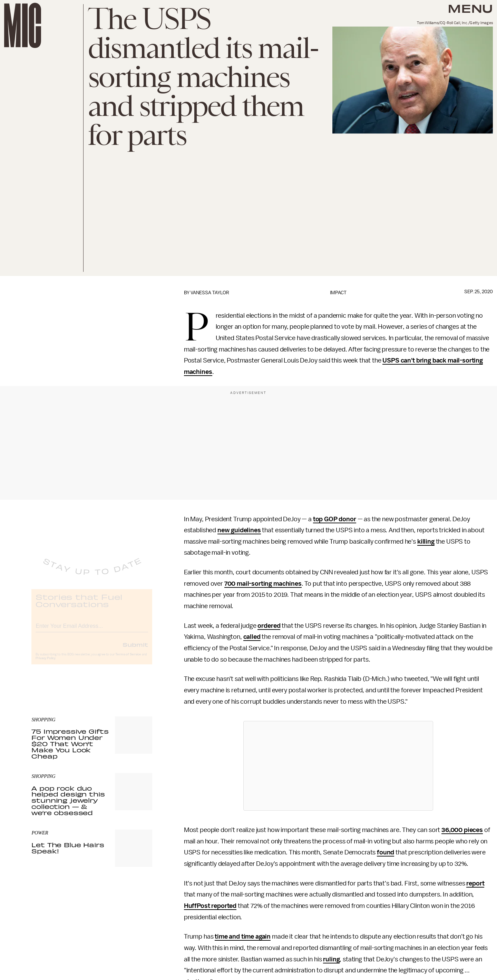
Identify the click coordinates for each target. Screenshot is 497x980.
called (252, 637)
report (475, 883)
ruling (331, 959)
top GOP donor (335, 519)
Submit (135, 650)
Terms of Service (128, 660)
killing (426, 542)
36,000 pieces (462, 830)
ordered (269, 626)
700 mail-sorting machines (263, 584)
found (386, 852)
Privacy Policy (46, 664)
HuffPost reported (210, 906)
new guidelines (239, 530)
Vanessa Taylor (210, 293)
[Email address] (92, 631)
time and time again (243, 937)
